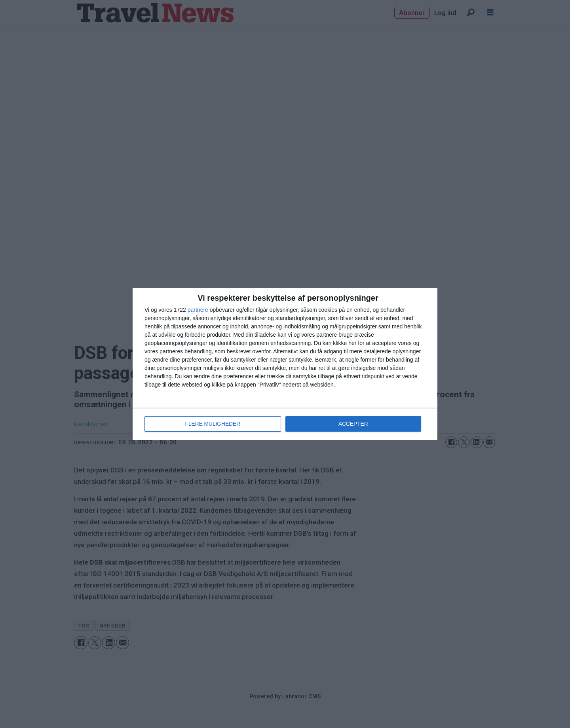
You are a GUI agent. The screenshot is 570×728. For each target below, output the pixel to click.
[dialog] (285, 364)
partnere (198, 310)
